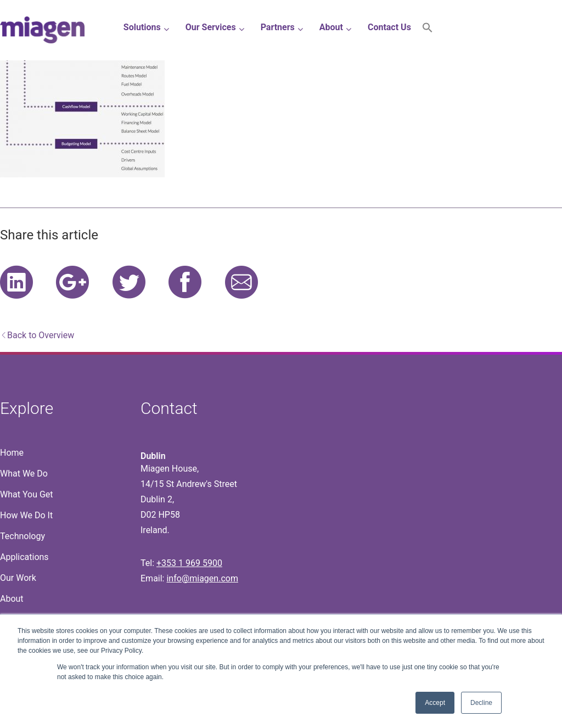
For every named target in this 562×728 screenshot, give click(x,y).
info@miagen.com (202, 578)
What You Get (27, 494)
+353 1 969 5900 (189, 563)
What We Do (24, 474)
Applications (24, 557)
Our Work (18, 578)
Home (12, 453)
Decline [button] (481, 703)
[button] (428, 30)
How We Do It (26, 515)
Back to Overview (41, 335)
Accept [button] (435, 703)
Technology (23, 536)
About (12, 599)
